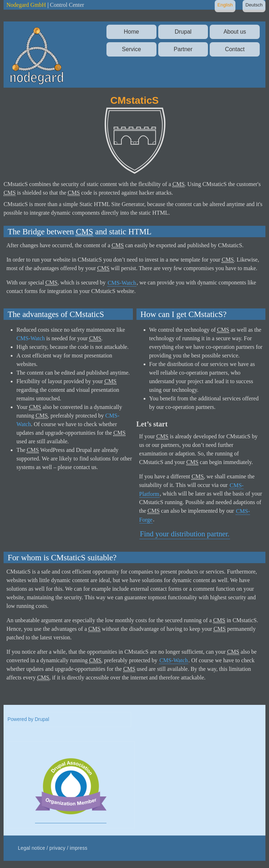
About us (235, 32)
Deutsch (254, 5)
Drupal (183, 32)
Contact (235, 49)
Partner (183, 49)
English (225, 5)
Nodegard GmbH (26, 5)
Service (131, 49)
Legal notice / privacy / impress (53, 848)
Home (132, 32)
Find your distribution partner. (185, 534)
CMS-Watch (122, 282)
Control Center (67, 5)
